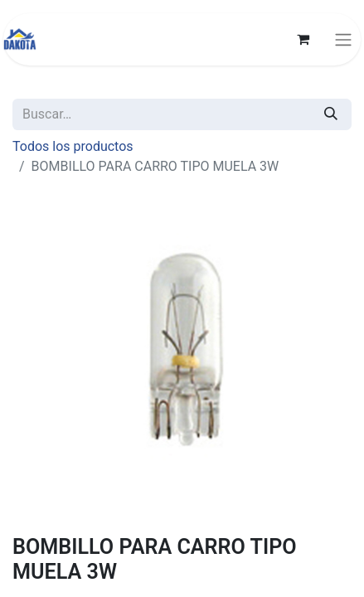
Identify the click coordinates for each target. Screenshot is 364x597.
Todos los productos (73, 146)
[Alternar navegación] (343, 39)
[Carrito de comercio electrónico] (303, 39)
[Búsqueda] (331, 114)
